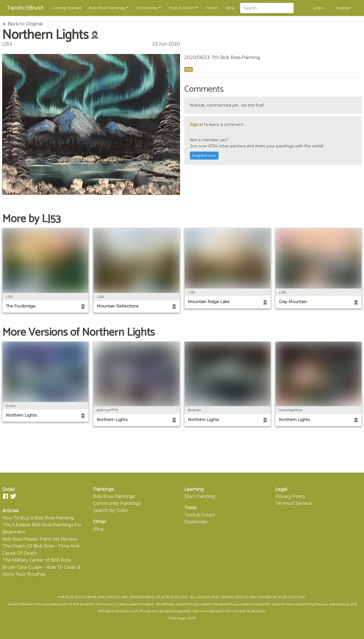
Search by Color (111, 510)
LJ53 (7, 44)
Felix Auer (177, 618)
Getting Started (67, 8)
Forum (212, 8)
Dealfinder (196, 522)
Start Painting (200, 496)
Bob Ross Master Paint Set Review (40, 539)
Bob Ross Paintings (107, 8)
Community (147, 8)
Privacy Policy (290, 496)
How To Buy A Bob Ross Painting (38, 518)
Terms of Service (293, 503)
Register (343, 8)
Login (318, 8)
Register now (204, 156)
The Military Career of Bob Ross (37, 560)
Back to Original (23, 24)
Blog (230, 8)
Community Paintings (117, 503)
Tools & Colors (182, 8)
